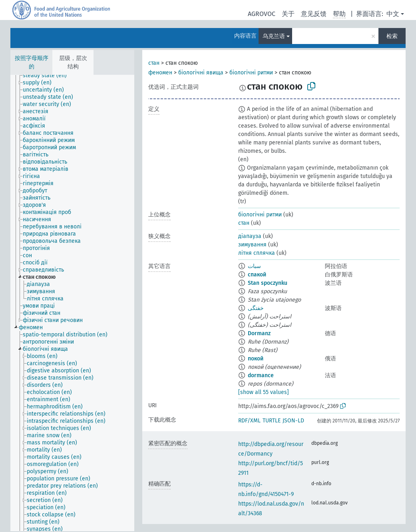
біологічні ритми (251, 73)
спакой (257, 275)
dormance (261, 375)
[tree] (72, 303)
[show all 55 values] (264, 392)
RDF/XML (249, 421)
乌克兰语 (274, 36)
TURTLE (272, 421)
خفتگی (256, 308)
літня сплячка (257, 253)
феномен (160, 73)
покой (256, 359)
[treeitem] (48, 76)
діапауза (250, 236)
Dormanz (259, 333)
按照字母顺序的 (32, 62)
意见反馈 (314, 14)
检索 (392, 36)
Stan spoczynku (268, 283)
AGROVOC (262, 14)
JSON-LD (293, 421)
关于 (288, 14)
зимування (252, 245)
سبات (254, 266)
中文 (393, 14)
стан (154, 63)
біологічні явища (201, 73)
